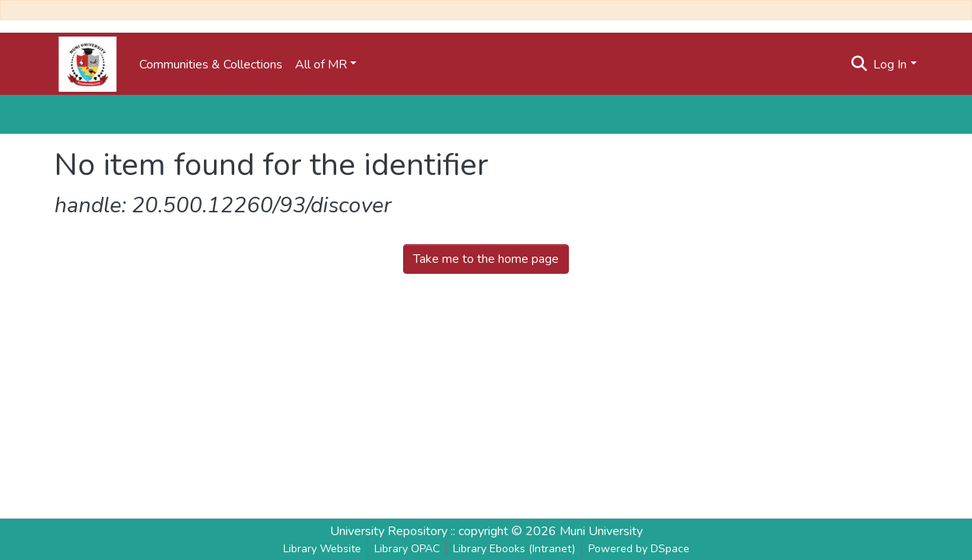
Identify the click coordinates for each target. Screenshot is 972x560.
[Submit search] (859, 65)
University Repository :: (394, 531)
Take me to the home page (486, 259)
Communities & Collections (211, 65)
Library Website (322, 549)
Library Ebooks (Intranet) (514, 549)
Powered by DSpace (639, 549)
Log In (890, 65)
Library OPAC (407, 549)
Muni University (601, 531)
